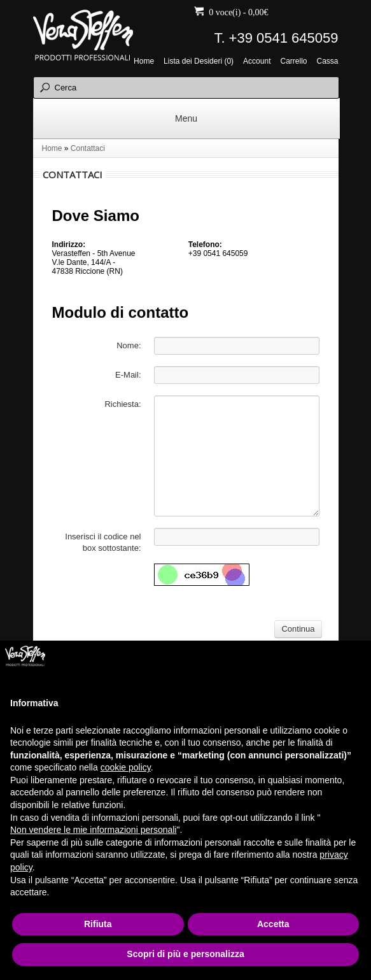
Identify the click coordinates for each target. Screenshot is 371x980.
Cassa (327, 61)
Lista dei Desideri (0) (199, 61)
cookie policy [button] (126, 767)
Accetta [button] (273, 924)
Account (257, 61)
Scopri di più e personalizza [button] (185, 954)
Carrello (293, 61)
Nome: (129, 345)
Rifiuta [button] (98, 924)
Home (144, 61)
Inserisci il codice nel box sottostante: (103, 542)
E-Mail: (128, 375)
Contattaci (88, 148)
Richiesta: (122, 404)
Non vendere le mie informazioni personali (93, 830)
